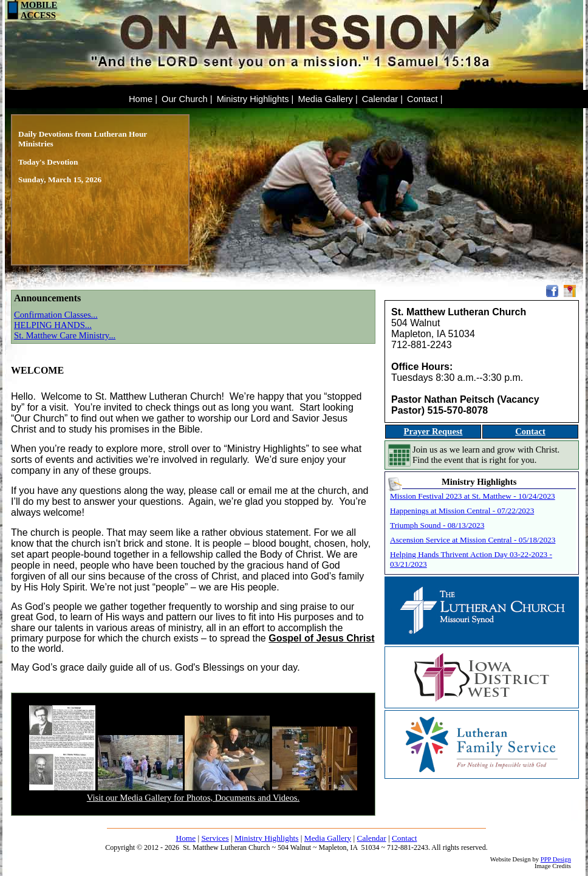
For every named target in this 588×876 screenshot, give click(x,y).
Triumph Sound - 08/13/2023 (437, 525)
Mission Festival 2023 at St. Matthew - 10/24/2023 (473, 496)
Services (215, 838)
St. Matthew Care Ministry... (65, 335)
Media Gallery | (327, 99)
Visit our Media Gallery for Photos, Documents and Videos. (193, 798)
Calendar (372, 838)
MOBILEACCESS (31, 10)
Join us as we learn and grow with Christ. (486, 450)
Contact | (425, 99)
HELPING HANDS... (53, 325)
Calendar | (382, 99)
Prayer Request (433, 431)
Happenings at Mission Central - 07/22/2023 (462, 511)
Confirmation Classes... (56, 315)
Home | (143, 99)
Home (186, 838)
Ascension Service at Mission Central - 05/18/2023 (473, 540)
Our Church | (187, 99)
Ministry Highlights (267, 838)
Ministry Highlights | (255, 99)
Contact (530, 431)
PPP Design (556, 859)
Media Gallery (328, 838)
